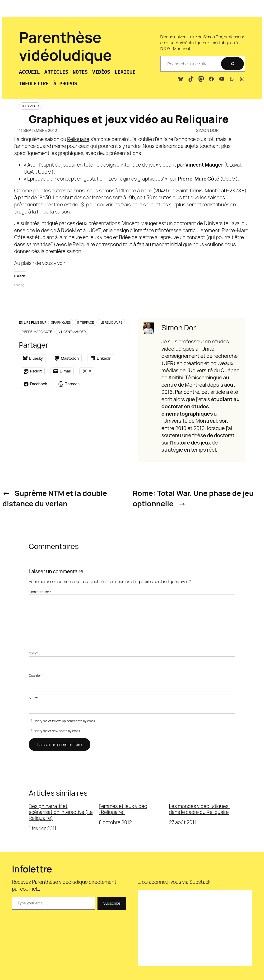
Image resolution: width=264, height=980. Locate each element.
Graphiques (61, 322)
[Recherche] (232, 64)
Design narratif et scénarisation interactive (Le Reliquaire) (61, 812)
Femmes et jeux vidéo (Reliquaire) (123, 809)
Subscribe (112, 903)
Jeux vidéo (30, 106)
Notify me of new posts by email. (57, 731)
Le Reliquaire (111, 322)
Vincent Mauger (72, 332)
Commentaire (40, 592)
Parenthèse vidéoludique (65, 46)
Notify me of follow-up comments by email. (65, 721)
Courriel (36, 675)
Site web (35, 698)
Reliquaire (78, 139)
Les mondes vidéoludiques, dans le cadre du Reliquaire (199, 809)
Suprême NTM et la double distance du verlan (55, 498)
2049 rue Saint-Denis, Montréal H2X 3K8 (200, 191)
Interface (86, 322)
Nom (33, 653)
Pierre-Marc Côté (37, 332)
